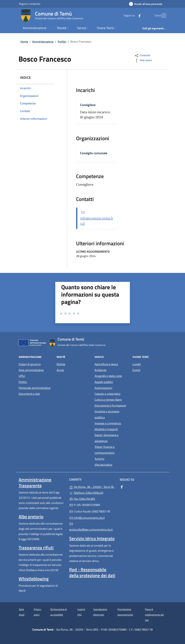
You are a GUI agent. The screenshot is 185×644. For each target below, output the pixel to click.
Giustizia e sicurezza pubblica (107, 414)
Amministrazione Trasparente (35, 483)
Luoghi (137, 364)
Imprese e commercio (108, 423)
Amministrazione (43, 42)
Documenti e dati (29, 394)
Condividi (142, 56)
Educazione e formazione (110, 406)
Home (24, 42)
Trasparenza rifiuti (36, 548)
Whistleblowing (34, 579)
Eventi (136, 370)
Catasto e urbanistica (107, 394)
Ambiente (101, 370)
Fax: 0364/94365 (82, 499)
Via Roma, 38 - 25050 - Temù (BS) (92, 487)
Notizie (61, 364)
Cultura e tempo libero (108, 400)
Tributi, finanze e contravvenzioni (105, 450)
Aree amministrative (31, 370)
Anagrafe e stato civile (108, 376)
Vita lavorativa (103, 465)
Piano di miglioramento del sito (154, 615)
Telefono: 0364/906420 (86, 493)
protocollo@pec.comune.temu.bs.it (91, 527)
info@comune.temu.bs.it (87, 518)
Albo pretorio (31, 517)
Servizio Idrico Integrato (92, 538)
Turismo (99, 459)
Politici (62, 42)
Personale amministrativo (35, 388)
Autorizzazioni (103, 388)
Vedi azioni (143, 61)
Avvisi (60, 370)
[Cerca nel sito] (162, 16)
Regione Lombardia (30, 4)
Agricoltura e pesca (106, 364)
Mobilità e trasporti (106, 429)
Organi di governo (30, 364)
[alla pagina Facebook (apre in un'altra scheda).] (133, 15)
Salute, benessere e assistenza (106, 438)
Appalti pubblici (104, 382)
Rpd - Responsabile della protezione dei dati (92, 572)
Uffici (22, 376)
